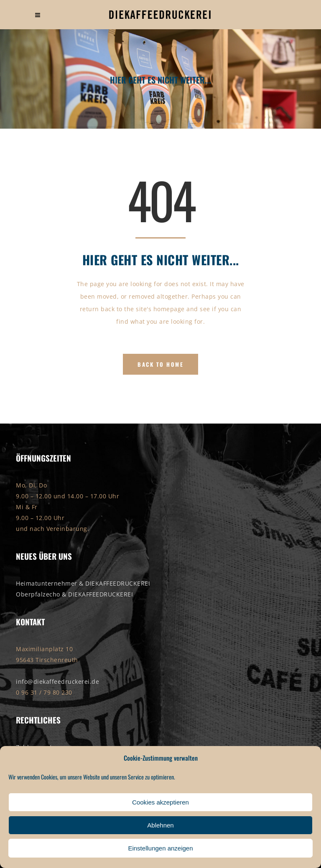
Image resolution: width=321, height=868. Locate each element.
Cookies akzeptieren (160, 802)
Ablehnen (160, 825)
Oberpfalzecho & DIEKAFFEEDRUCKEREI (74, 594)
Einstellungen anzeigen (160, 848)
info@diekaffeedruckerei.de (57, 681)
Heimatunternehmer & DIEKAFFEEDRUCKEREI (83, 583)
